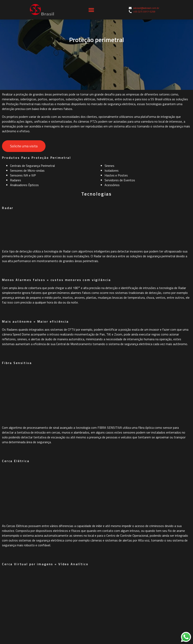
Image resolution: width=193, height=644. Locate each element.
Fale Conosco (108, 526)
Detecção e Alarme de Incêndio (28, 610)
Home (103, 498)
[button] (91, 10)
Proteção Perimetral (20, 563)
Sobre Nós (106, 507)
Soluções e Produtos (113, 516)
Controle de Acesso (20, 582)
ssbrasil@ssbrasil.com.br (118, 566)
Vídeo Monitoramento (22, 554)
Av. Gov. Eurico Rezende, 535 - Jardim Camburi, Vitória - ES (143, 594)
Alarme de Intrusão (20, 591)
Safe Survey (15, 628)
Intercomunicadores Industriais (28, 573)
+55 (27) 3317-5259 (114, 573)
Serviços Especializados (23, 619)
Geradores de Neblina (21, 600)
